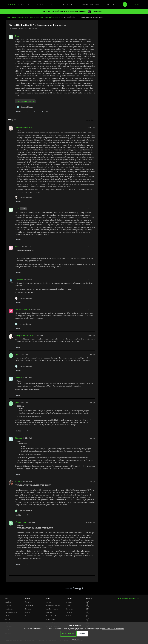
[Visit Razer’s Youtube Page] (88, 616)
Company (69, 598)
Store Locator (9, 609)
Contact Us (69, 616)
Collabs (27, 616)
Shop (6, 598)
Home (8, 17)
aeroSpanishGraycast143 (24, 335)
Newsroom (69, 609)
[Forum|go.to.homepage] (18, 4)
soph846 (18, 247)
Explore (27, 598)
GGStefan (19, 378)
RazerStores (8, 602)
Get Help (48, 602)
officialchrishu (20, 522)
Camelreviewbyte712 (23, 310)
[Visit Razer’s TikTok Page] (88, 619)
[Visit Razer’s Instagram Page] (88, 606)
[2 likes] (24, 107)
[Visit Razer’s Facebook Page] (88, 602)
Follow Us (89, 598)
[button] (137, 4)
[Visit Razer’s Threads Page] (88, 609)
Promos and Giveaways (90, 4)
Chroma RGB (29, 605)
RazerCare (49, 612)
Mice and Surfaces (52, 17)
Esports (27, 612)
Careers (68, 605)
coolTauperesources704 (24, 127)
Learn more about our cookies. (113, 629)
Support (53, 4)
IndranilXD (19, 280)
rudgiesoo (19, 482)
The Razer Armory (36, 17)
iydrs (17, 354)
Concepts (28, 609)
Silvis (17, 36)
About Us (69, 602)
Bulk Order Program (11, 616)
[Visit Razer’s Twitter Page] (88, 613)
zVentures (69, 612)
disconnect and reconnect (25, 101)
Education (8, 619)
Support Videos (50, 619)
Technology (29, 602)
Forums (40, 4)
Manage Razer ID (51, 616)
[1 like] (23, 197)
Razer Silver (111, 4)
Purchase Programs (11, 612)
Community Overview (20, 17)
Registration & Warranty (53, 605)
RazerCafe (8, 605)
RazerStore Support (52, 609)
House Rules (68, 4)
